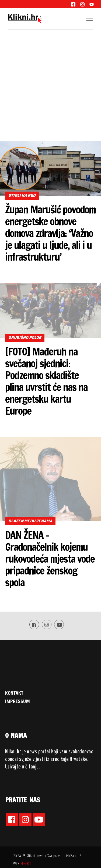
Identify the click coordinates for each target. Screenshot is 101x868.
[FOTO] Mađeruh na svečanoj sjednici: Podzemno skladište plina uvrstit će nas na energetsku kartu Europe (46, 381)
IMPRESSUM (18, 701)
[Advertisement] (50, 88)
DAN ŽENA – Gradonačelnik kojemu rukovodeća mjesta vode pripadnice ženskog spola (50, 559)
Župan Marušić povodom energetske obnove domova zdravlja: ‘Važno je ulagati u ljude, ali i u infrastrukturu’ (50, 233)
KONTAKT (14, 693)
